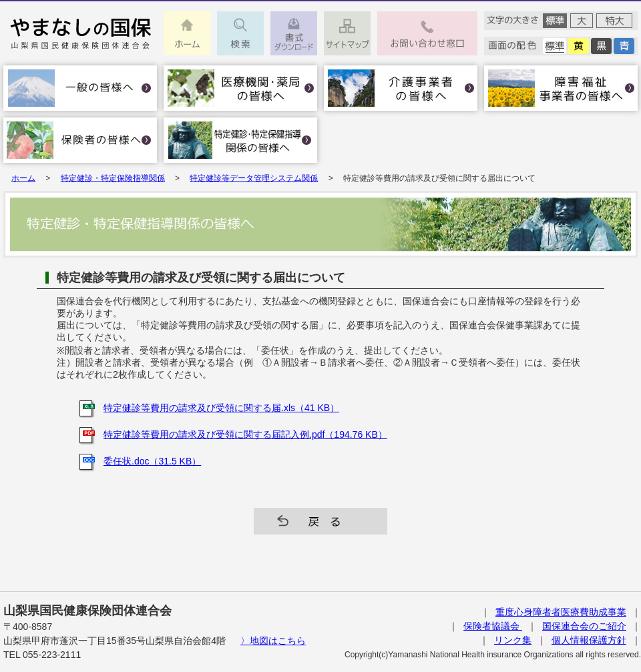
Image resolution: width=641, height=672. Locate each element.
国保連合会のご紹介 (584, 626)
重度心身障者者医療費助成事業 (561, 612)
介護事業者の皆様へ (401, 88)
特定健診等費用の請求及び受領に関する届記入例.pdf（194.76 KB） (245, 434)
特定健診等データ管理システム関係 (254, 178)
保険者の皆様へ (80, 140)
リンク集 (513, 640)
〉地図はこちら (273, 641)
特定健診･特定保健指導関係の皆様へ (240, 140)
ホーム (23, 178)
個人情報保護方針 (589, 640)
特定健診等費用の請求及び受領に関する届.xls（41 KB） (221, 408)
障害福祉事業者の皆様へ (561, 88)
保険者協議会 (493, 626)
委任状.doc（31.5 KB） (152, 461)
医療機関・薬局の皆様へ (240, 88)
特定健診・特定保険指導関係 (113, 178)
